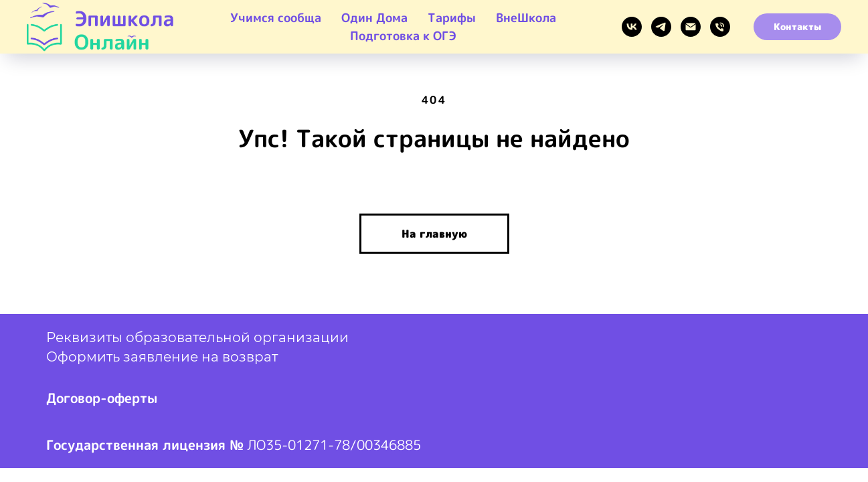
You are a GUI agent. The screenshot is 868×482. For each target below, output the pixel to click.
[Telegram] (661, 27)
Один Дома (374, 18)
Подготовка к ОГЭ (403, 36)
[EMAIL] (691, 27)
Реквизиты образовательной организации (197, 337)
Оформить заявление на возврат (162, 357)
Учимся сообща (276, 18)
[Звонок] (720, 27)
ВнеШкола (526, 18)
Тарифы (452, 18)
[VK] (632, 27)
